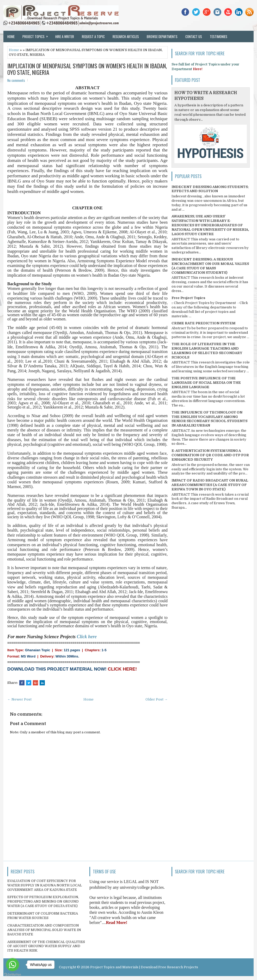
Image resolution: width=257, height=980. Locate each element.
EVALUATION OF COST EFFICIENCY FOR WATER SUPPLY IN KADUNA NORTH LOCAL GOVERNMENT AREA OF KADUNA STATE (45, 885)
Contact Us (194, 36)
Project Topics (37, 35)
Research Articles (126, 36)
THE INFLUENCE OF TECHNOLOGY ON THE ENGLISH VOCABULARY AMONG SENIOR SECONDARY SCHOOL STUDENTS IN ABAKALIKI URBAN (209, 419)
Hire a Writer (65, 36)
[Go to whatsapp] (13, 965)
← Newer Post (19, 699)
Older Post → (157, 699)
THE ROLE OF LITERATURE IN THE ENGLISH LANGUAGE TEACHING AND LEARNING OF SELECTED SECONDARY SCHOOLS (207, 351)
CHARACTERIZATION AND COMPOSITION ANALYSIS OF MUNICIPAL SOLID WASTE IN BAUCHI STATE (44, 930)
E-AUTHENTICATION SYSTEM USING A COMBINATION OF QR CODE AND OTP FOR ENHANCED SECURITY (210, 455)
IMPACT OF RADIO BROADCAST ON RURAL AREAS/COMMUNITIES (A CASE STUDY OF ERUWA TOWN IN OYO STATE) (210, 485)
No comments (16, 80)
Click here (87, 637)
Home (11, 36)
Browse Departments (162, 36)
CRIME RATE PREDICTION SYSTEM (203, 323)
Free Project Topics (188, 298)
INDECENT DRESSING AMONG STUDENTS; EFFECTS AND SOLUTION (210, 189)
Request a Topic (93, 36)
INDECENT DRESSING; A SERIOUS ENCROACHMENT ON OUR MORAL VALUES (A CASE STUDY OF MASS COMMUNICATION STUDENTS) (210, 266)
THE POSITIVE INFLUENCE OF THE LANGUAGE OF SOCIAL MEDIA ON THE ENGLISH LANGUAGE (206, 383)
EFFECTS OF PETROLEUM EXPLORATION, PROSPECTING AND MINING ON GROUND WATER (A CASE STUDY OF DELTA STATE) (43, 901)
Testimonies (219, 36)
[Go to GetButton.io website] (13, 975)
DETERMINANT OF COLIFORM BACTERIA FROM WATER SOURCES (43, 916)
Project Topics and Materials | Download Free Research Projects (144, 967)
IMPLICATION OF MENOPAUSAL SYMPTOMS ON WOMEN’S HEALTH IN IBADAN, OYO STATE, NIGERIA (87, 69)
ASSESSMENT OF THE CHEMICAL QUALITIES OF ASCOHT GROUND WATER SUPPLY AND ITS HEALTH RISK (46, 946)
